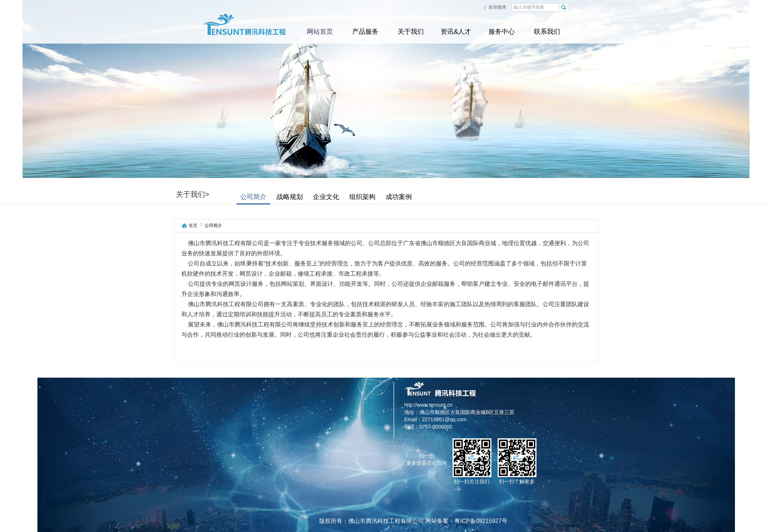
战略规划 (321, 197)
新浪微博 (497, 7)
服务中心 (502, 32)
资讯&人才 (456, 32)
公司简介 (285, 197)
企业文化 (357, 197)
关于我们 (411, 32)
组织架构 (394, 197)
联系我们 (547, 32)
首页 (193, 226)
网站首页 (320, 32)
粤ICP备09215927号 (481, 521)
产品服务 (365, 32)
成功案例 (430, 197)
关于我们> (224, 194)
